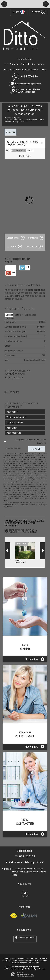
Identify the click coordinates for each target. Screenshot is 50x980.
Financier (10, 318)
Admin (45, 961)
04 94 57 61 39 (27, 856)
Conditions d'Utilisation (29, 505)
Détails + (19, 315)
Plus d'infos (34, 659)
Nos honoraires (31, 961)
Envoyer (37, 449)
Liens (39, 961)
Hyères (17, 118)
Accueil (8, 118)
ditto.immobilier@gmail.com (29, 84)
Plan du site (6, 961)
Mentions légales (18, 961)
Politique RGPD (33, 963)
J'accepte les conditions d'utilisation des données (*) (30, 441)
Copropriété (30, 315)
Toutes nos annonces (19, 963)
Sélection (36, 12)
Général (9, 315)
